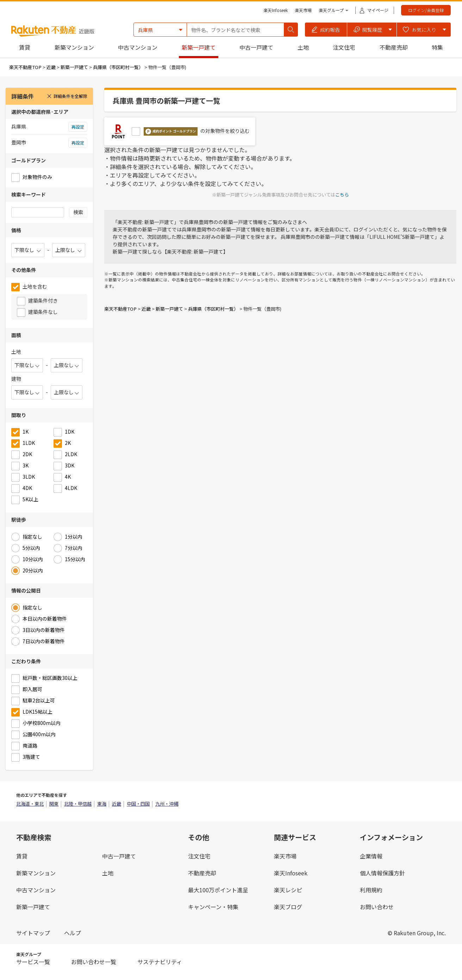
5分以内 (31, 548)
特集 (437, 47)
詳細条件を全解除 (67, 96)
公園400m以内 (39, 734)
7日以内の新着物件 (44, 641)
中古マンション (138, 47)
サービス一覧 (33, 962)
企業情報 (371, 856)
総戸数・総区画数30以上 (50, 678)
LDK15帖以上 (38, 712)
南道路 (30, 745)
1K (26, 432)
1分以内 (74, 536)
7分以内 (74, 548)
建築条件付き (43, 300)
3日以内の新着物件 (44, 630)
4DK (27, 488)
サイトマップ (33, 933)
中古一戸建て (256, 47)
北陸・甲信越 (78, 804)
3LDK (29, 477)
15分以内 (75, 559)
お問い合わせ (377, 907)
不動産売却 (394, 47)
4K (68, 477)
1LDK (29, 443)
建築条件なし (43, 312)
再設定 (78, 127)
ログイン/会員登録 (426, 10)
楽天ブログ (288, 907)
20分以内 (33, 570)
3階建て (31, 757)
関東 (54, 804)
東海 (102, 804)
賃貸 (25, 47)
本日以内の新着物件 (45, 619)
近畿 (51, 67)
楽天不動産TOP (25, 67)
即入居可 (32, 689)
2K (68, 443)
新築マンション (74, 47)
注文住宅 (344, 47)
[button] (326, 30)
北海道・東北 (30, 804)
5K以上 (30, 499)
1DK (70, 432)
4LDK (71, 488)
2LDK (71, 454)
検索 (78, 212)
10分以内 (33, 559)
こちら (342, 195)
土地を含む (35, 286)
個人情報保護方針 (382, 873)
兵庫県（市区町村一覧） (118, 67)
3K (26, 465)
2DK (27, 454)
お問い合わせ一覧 (94, 962)
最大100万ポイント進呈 (218, 890)
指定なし (32, 536)
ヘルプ (73, 933)
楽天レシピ (288, 890)
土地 (303, 47)
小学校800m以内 (42, 723)
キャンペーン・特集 (213, 907)
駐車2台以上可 (39, 700)
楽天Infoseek (276, 10)
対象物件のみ (37, 177)
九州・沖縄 (167, 804)
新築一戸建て (199, 47)
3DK (70, 465)
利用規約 (371, 890)
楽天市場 (303, 10)
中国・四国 (138, 804)
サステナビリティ (160, 962)
